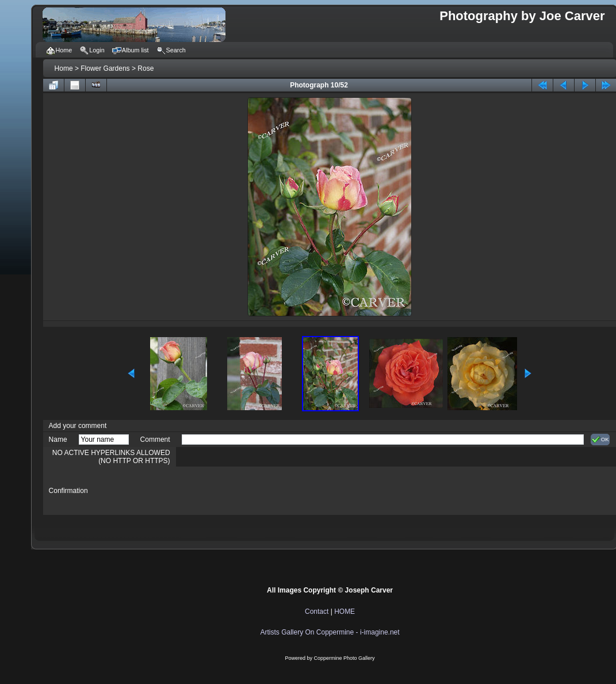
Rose (146, 68)
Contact (317, 612)
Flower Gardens (105, 68)
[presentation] (269, 491)
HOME (345, 612)
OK (600, 440)
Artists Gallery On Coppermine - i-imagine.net (330, 632)
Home (64, 68)
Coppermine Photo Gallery (345, 658)
